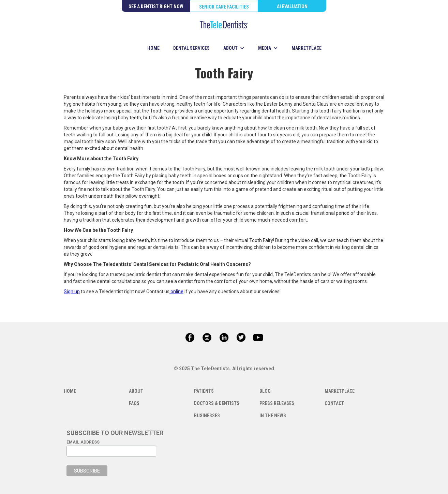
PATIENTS (204, 391)
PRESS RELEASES (277, 403)
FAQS (134, 403)
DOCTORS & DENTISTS (217, 403)
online (176, 291)
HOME (153, 48)
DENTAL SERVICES (191, 48)
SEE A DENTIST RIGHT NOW (156, 6)
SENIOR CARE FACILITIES (224, 7)
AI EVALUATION (292, 6)
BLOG (265, 391)
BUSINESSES (207, 416)
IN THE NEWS (273, 416)
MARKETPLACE (307, 48)
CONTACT (334, 403)
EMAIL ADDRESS (83, 442)
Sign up (72, 291)
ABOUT (136, 391)
